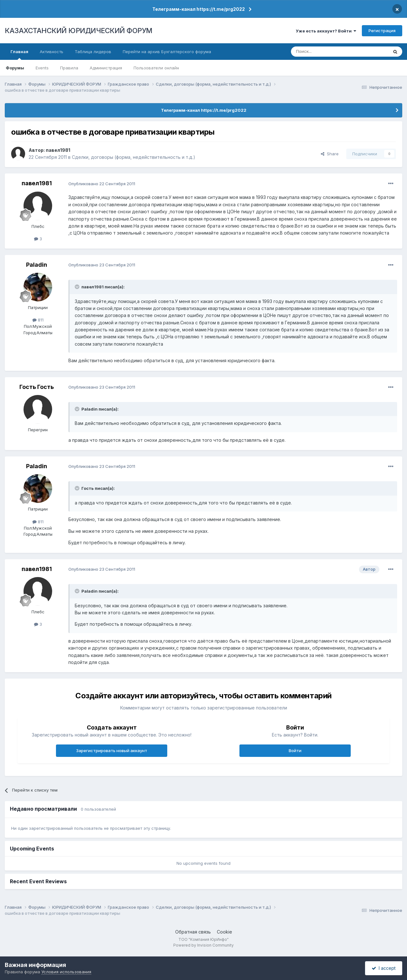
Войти (295, 751)
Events (42, 68)
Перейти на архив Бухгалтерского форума (167, 52)
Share (330, 154)
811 (38, 320)
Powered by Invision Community (203, 945)
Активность (52, 52)
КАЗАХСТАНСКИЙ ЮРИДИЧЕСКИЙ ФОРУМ (79, 31)
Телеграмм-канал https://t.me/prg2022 (199, 9)
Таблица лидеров (93, 52)
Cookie (224, 932)
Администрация (106, 68)
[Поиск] (322, 52)
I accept (384, 968)
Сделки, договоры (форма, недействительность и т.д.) (134, 157)
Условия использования (66, 972)
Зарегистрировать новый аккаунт (112, 751)
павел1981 (58, 150)
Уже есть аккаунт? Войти (326, 31)
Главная (19, 54)
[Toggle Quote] (78, 287)
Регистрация (382, 31)
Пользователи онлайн (156, 68)
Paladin (37, 265)
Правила (69, 68)
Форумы (15, 68)
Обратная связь (193, 932)
